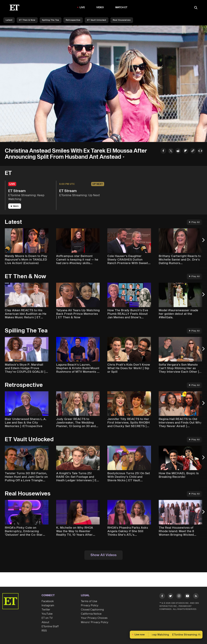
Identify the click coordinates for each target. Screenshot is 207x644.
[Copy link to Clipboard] (193, 151)
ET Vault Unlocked (97, 20)
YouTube (47, 614)
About (45, 622)
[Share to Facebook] (163, 151)
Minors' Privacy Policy (95, 622)
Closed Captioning (92, 610)
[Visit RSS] (196, 597)
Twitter (46, 610)
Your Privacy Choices (94, 618)
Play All (194, 222)
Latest (9, 20)
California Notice (91, 614)
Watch (15, 206)
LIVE (82, 7)
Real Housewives (122, 20)
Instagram (48, 605)
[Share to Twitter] (171, 151)
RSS (44, 631)
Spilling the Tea (51, 20)
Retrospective (73, 20)
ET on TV (47, 618)
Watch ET (121, 7)
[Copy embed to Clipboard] (200, 151)
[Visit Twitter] (170, 597)
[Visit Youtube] (187, 597)
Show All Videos (103, 555)
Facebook (48, 601)
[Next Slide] (203, 242)
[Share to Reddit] (178, 151)
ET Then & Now (27, 20)
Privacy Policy (90, 605)
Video (100, 7)
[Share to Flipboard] (185, 151)
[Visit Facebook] (162, 597)
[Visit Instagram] (179, 597)
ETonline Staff (50, 627)
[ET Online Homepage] (14, 8)
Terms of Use (89, 601)
